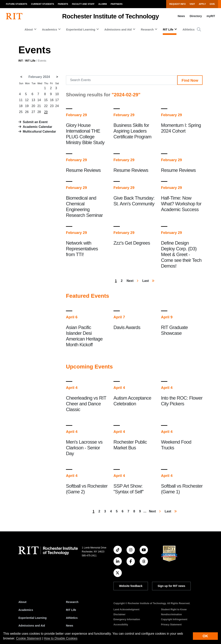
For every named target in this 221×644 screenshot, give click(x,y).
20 (33, 106)
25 (21, 112)
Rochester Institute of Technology (111, 16)
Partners (117, 4)
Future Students (17, 4)
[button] (199, 29)
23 (52, 106)
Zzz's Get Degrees (132, 243)
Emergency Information (127, 619)
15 (46, 100)
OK (205, 636)
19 (27, 106)
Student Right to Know (174, 610)
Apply (202, 4)
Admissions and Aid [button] (118, 30)
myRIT (211, 16)
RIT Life (30, 61)
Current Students (42, 4)
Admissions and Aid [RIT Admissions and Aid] (32, 626)
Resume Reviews (83, 170)
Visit (192, 4)
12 (27, 100)
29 (46, 112)
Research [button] (147, 30)
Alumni (103, 4)
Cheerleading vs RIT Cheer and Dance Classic (86, 404)
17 (57, 100)
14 (39, 100)
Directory (196, 16)
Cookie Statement (29, 638)
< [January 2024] (21, 77)
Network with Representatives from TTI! (82, 249)
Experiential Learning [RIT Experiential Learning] (32, 618)
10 (57, 94)
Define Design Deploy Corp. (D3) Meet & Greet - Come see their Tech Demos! (181, 254)
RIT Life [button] (168, 30)
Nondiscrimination (171, 614)
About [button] (29, 30)
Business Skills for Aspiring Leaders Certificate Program (132, 131)
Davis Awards (127, 327)
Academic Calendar (38, 127)
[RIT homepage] (14, 16)
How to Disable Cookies (61, 638)
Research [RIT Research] (72, 602)
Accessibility (121, 625)
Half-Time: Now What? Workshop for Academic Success (181, 204)
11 (21, 100)
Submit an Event (35, 122)
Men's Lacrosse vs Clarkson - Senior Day (84, 448)
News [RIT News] (70, 626)
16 (52, 100)
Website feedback (131, 586)
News (181, 16)
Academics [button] (50, 30)
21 (39, 106)
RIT (21, 61)
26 (27, 112)
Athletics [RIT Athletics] (72, 618)
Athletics (189, 30)
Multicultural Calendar (39, 132)
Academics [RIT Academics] (26, 610)
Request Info (178, 4)
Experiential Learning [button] (81, 30)
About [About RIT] (22, 602)
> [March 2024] (57, 77)
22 (46, 106)
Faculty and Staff (83, 4)
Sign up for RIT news (171, 586)
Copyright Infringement (174, 619)
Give (212, 4)
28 (39, 112)
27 (33, 112)
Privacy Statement (171, 625)
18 (21, 106)
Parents (63, 4)
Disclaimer (120, 614)
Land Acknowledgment (126, 610)
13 (33, 100)
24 (57, 106)
